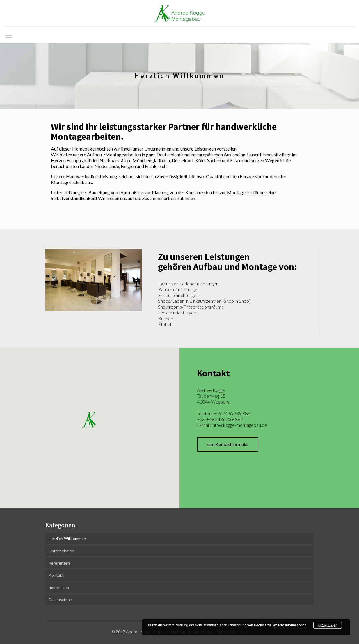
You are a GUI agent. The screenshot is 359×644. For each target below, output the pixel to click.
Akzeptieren (328, 625)
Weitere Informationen (289, 625)
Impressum (59, 587)
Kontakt (56, 575)
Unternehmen (61, 551)
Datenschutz (60, 600)
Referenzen (59, 563)
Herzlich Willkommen (67, 538)
